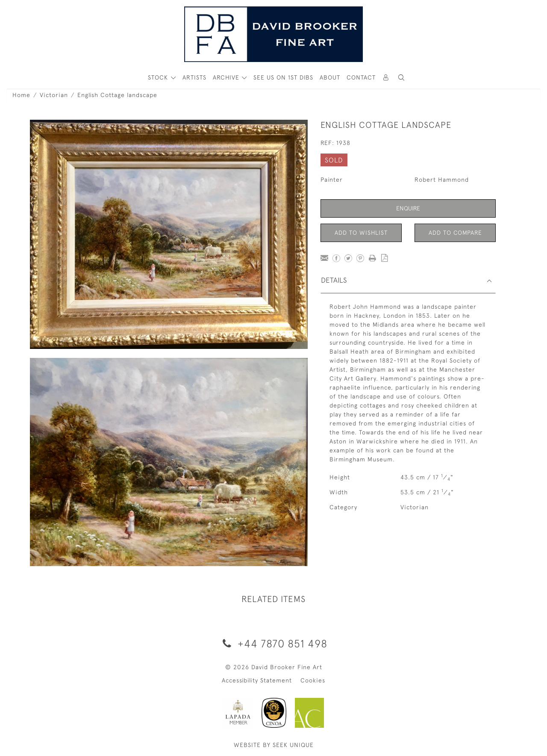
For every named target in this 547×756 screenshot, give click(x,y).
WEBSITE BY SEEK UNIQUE (274, 745)
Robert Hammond (442, 180)
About (330, 77)
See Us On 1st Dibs (283, 77)
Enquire (408, 208)
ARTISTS (194, 77)
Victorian (54, 95)
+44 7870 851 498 (273, 643)
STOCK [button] (159, 77)
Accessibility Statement (257, 680)
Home (21, 95)
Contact (361, 77)
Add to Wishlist (361, 233)
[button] (401, 78)
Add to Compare (455, 233)
